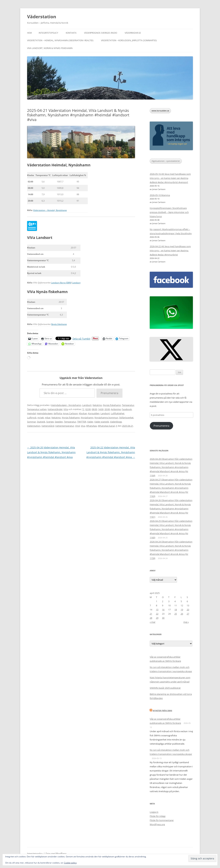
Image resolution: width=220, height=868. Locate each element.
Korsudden (94, 413)
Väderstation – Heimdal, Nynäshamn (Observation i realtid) (60, 40)
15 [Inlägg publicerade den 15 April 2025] (157, 610)
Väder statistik (102, 422)
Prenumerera (109, 393)
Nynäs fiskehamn (59, 324)
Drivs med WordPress (56, 853)
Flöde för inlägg (158, 816)
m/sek (41, 418)
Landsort (76, 283)
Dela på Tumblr (82, 338)
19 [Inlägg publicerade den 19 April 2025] (182, 610)
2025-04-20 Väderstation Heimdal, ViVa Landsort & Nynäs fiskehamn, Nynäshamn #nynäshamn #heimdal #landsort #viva (51, 452)
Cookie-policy (70, 863)
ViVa (66, 409)
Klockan (83, 413)
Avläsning (116, 409)
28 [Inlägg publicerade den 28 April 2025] (151, 618)
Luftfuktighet (118, 413)
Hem (29, 33)
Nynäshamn (87, 418)
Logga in (154, 812)
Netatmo (97, 405)
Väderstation (42, 17)
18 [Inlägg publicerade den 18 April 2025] (176, 610)
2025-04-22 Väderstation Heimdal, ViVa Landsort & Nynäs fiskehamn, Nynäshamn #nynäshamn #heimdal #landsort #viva (111, 452)
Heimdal (31, 413)
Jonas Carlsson (70, 413)
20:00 (107, 409)
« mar (153, 622)
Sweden (59, 422)
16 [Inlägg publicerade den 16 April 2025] (163, 610)
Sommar (32, 422)
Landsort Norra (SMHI (61, 283)
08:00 (94, 409)
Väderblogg (116, 422)
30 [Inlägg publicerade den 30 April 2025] (163, 618)
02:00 (88, 409)
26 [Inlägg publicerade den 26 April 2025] (182, 614)
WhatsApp (92, 426)
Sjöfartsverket (126, 418)
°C (83, 409)
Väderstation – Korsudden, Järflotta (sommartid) (129, 40)
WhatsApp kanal (106, 426)
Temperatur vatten (37, 409)
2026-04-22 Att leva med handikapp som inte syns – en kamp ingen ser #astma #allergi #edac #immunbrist (170, 250)
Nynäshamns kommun (106, 418)
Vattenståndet (55, 409)
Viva (83, 426)
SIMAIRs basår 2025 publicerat (165, 688)
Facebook (127, 409)
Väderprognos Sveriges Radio (101, 33)
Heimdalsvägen (45, 413)
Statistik (41, 422)
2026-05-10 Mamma (160, 195)
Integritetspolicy (48, 33)
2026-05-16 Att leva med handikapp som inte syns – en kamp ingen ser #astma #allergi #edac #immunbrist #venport (170, 178)
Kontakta (71, 33)
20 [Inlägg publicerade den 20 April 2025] (188, 610)
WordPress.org (157, 824)
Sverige (50, 422)
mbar (48, 418)
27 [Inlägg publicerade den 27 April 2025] (188, 614)
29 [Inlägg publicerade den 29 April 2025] (157, 618)
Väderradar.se (133, 33)
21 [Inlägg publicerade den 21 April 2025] (151, 614)
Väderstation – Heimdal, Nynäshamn (50, 210)
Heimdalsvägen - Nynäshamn (66, 405)
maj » (186, 622)
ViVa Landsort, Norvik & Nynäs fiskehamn (50, 48)
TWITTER (82, 422)
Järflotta (58, 413)
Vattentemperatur (65, 426)
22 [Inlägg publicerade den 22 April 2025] (157, 614)
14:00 (101, 409)
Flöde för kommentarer (162, 820)
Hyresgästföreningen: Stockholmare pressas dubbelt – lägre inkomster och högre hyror (169, 212)
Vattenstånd (48, 426)
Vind (77, 426)
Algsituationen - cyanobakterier (166, 161)
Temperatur (128, 405)
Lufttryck (32, 418)
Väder (90, 422)
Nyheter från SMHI (162, 711)
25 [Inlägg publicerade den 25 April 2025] (176, 614)
